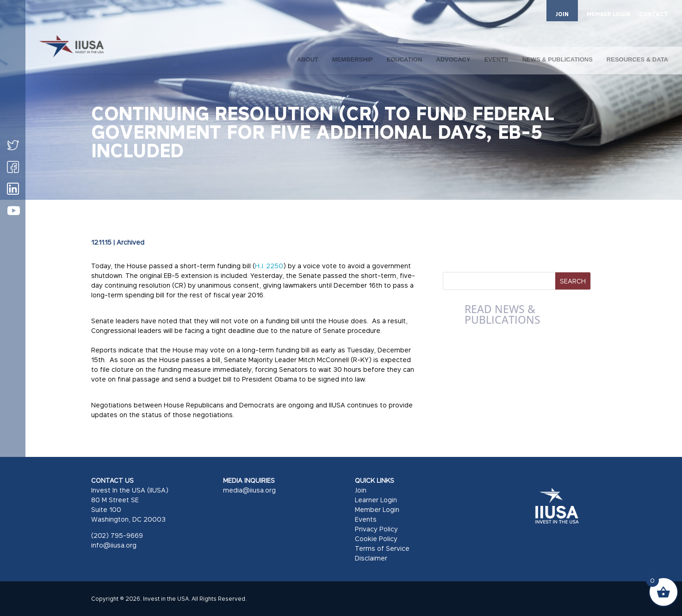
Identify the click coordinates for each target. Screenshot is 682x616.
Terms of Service (382, 548)
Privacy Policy (376, 529)
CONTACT (654, 15)
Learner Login (376, 500)
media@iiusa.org (249, 490)
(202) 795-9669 (117, 535)
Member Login (377, 509)
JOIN (562, 14)
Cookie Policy (376, 539)
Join (361, 490)
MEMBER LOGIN (608, 15)
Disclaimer (371, 558)
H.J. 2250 (269, 266)
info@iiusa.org (114, 545)
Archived (130, 242)
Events (366, 519)
